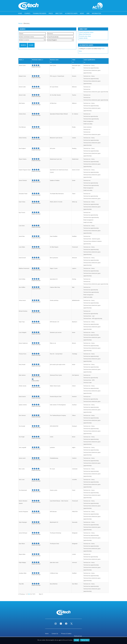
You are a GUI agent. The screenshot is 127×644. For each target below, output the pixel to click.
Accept (76, 640)
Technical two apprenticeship (91, 116)
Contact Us (55, 634)
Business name (54, 60)
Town (74, 60)
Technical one (87, 87)
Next (40, 594)
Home (20, 13)
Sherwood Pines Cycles (56, 375)
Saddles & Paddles (55, 180)
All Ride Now (53, 103)
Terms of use (78, 636)
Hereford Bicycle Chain (56, 397)
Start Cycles (53, 65)
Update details (83, 38)
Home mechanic (88, 127)
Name (21, 60)
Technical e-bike (88, 383)
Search (23, 45)
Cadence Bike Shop (55, 287)
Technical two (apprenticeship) (91, 68)
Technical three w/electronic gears (92, 134)
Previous (22, 594)
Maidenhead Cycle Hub (56, 159)
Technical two (87, 89)
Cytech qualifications (89, 60)
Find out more (85, 640)
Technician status (37, 60)
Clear (31, 45)
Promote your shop (85, 36)
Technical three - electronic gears (92, 239)
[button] (33, 37)
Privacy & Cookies (66, 634)
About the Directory (85, 34)
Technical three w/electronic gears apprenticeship (96, 92)
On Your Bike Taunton (55, 95)
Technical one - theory (89, 65)
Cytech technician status (86, 32)
